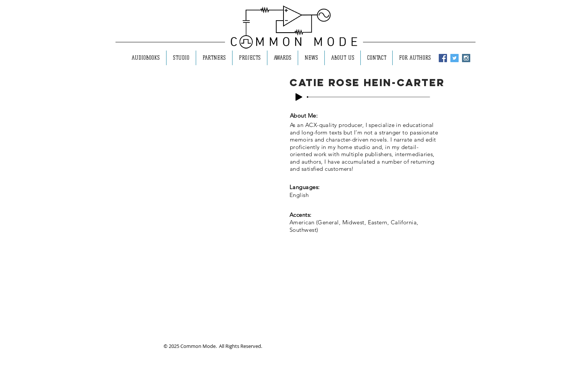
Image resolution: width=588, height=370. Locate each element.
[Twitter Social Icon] (454, 58)
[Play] (299, 97)
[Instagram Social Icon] (466, 58)
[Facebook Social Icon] (443, 58)
